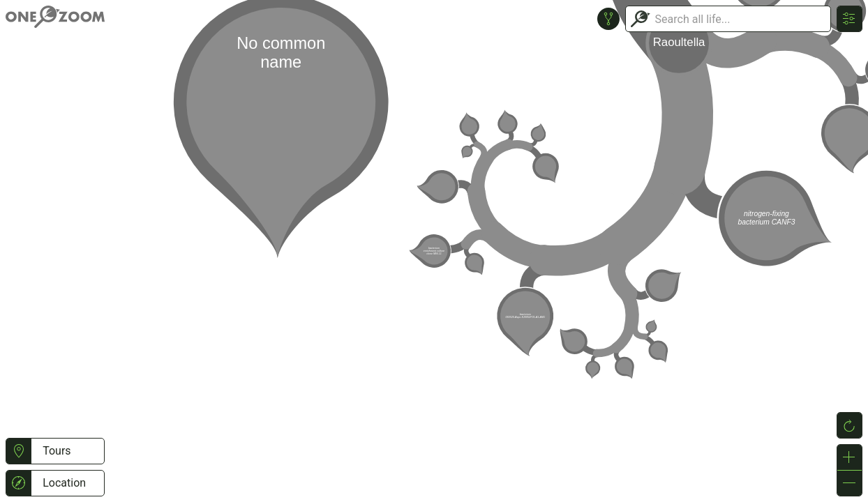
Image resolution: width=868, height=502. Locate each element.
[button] (18, 451)
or (434, 251)
